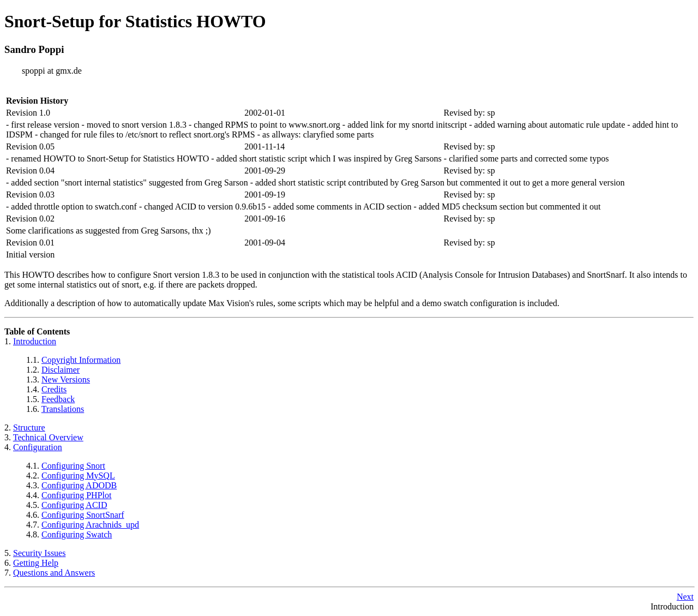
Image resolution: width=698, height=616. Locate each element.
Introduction (35, 341)
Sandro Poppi (34, 49)
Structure (29, 427)
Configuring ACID (74, 505)
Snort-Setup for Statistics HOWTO (135, 21)
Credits (54, 389)
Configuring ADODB (79, 485)
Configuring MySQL (78, 476)
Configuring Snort (73, 466)
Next (685, 597)
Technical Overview (48, 437)
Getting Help (36, 563)
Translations (63, 409)
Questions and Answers (54, 573)
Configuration (38, 447)
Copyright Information (81, 360)
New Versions (66, 379)
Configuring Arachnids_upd (90, 525)
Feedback (58, 399)
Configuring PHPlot (76, 495)
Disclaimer (61, 370)
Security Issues (39, 553)
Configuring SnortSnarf (83, 515)
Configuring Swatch (77, 534)
